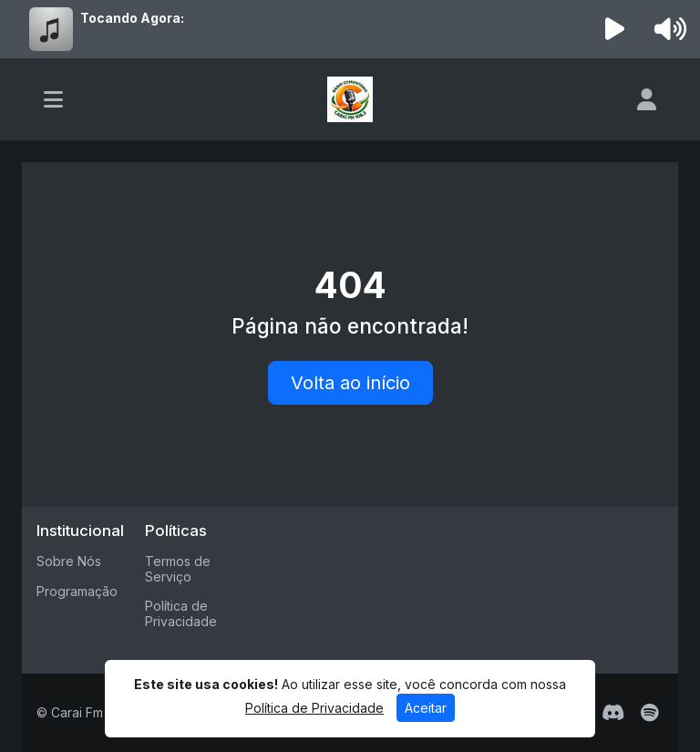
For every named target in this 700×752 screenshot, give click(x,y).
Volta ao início (350, 383)
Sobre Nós (69, 561)
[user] (647, 99)
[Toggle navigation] (53, 99)
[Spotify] (649, 713)
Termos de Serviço (178, 569)
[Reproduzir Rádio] (615, 29)
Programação (77, 591)
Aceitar (426, 708)
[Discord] (613, 713)
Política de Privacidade (181, 613)
